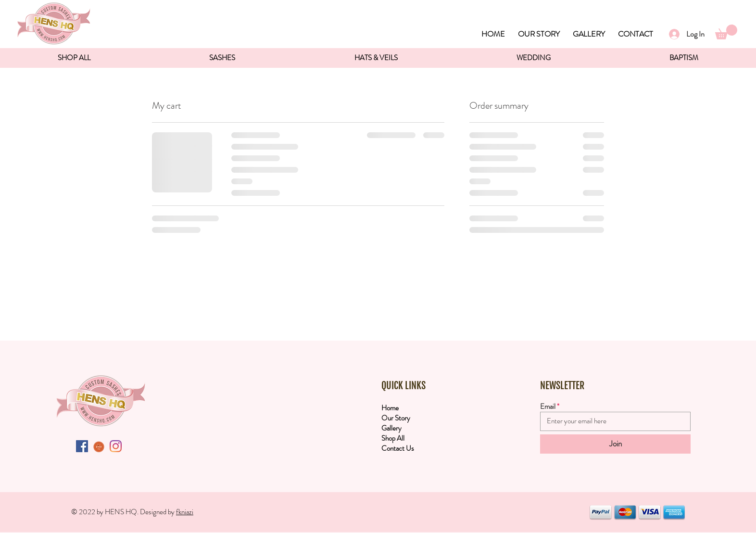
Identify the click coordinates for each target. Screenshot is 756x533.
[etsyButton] (99, 446)
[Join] (615, 444)
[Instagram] (116, 446)
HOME (493, 34)
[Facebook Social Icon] (82, 446)
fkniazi (185, 512)
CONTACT (636, 34)
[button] (726, 32)
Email (548, 407)
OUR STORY (539, 34)
